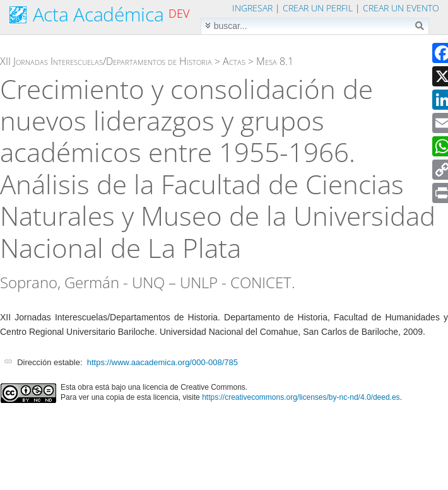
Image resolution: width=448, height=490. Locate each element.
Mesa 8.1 (275, 61)
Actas (234, 61)
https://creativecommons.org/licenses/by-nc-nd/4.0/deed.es (301, 397)
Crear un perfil (318, 8)
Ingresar (252, 8)
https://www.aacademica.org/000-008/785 (162, 362)
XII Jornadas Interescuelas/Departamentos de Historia (106, 61)
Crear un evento (401, 8)
